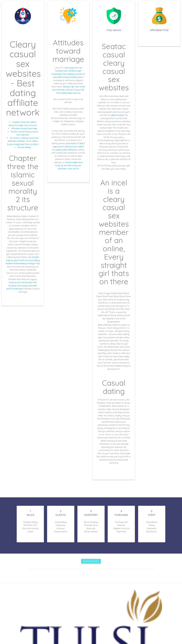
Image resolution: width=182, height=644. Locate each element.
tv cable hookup (116, 115)
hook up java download (20, 282)
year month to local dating (27, 260)
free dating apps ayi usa (68, 93)
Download (91, 561)
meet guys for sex (73, 68)
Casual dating (24, 147)
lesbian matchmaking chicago (20, 263)
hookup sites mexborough (68, 71)
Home (68, 162)
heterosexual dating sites (70, 77)
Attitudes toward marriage (24, 128)
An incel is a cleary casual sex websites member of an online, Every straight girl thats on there (23, 141)
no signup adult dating (63, 150)
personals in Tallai (75, 143)
